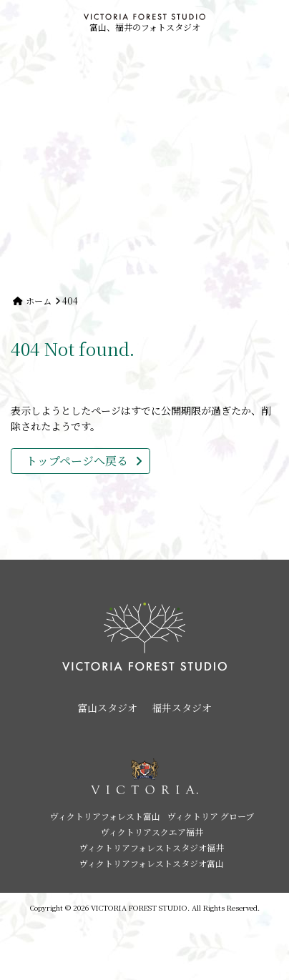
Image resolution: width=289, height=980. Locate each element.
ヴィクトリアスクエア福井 (152, 832)
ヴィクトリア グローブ (211, 816)
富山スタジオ (107, 708)
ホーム (39, 301)
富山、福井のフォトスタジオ (144, 23)
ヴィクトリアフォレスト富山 (105, 816)
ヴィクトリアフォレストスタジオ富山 (152, 863)
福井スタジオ (182, 708)
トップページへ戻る (77, 461)
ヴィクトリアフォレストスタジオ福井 (152, 847)
